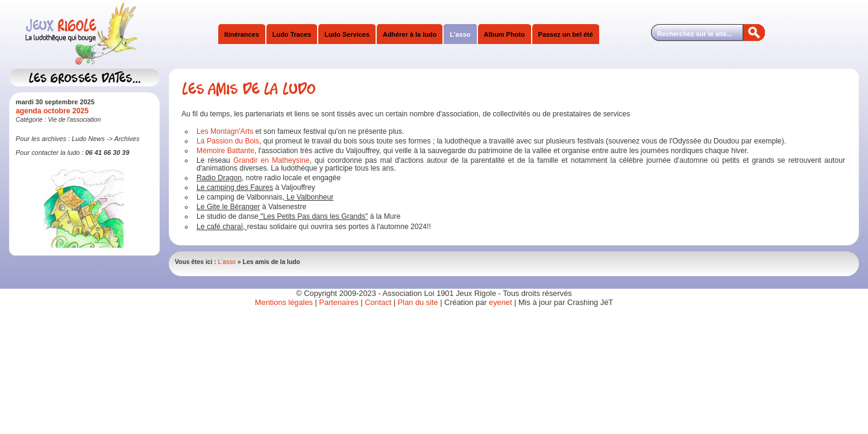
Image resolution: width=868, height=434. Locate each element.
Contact (378, 302)
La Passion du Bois (228, 141)
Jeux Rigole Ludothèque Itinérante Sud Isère (130, 34)
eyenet (502, 302)
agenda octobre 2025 (52, 111)
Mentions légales (284, 302)
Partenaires (338, 302)
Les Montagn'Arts (225, 131)
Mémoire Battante (225, 151)
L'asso (227, 262)
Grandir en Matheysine (271, 160)
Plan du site (418, 302)
